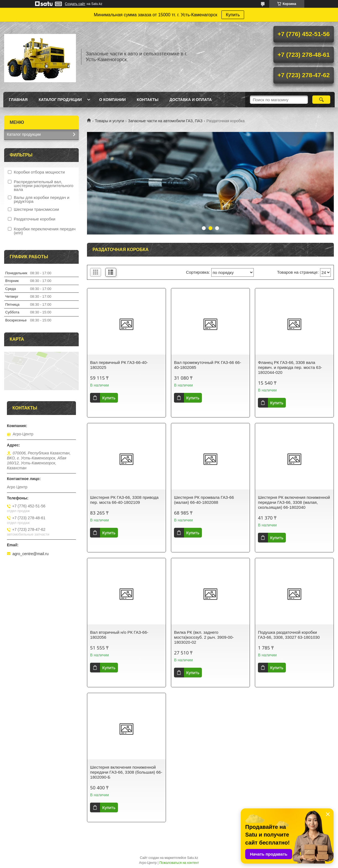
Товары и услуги (109, 121)
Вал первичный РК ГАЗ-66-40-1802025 (119, 365)
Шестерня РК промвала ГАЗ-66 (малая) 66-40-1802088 (204, 500)
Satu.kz (192, 858)
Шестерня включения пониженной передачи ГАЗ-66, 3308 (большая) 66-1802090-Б (126, 772)
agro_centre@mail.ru (31, 554)
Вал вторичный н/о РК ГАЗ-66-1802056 (119, 635)
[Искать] (321, 100)
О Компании (112, 100)
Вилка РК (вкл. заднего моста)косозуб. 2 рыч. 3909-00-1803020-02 (204, 637)
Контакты (147, 100)
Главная (18, 100)
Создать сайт (75, 4)
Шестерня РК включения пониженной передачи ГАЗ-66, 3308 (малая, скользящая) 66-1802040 (294, 502)
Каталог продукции (60, 100)
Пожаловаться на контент (179, 863)
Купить (233, 15)
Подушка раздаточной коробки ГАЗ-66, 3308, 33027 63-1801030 (289, 635)
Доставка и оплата (191, 100)
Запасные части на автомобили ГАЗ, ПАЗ (165, 121)
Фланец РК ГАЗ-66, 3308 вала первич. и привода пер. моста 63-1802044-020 (290, 367)
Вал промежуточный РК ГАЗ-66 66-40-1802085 (208, 365)
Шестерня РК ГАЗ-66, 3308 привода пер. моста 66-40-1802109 (124, 500)
